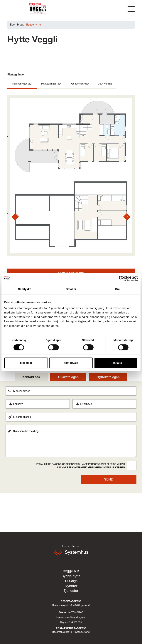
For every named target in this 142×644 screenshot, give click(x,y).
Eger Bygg (16, 25)
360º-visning (105, 84)
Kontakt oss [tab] (31, 377)
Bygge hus (71, 571)
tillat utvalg (71, 363)
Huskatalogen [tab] (68, 377)
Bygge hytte (71, 576)
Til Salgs (71, 581)
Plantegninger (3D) (51, 84)
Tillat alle (116, 363)
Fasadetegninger (79, 84)
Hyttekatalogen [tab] (108, 377)
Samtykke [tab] (25, 289)
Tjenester (71, 591)
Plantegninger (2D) (22, 84)
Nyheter (71, 586)
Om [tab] (117, 289)
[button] (131, 9)
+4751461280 (76, 612)
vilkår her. (119, 467)
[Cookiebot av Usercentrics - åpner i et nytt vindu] (122, 278)
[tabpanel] (71, 435)
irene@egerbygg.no (75, 617)
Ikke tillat (26, 363)
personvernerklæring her (84, 467)
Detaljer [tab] (71, 289)
